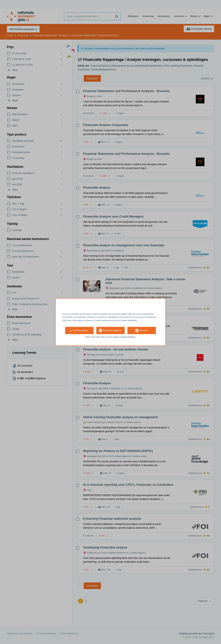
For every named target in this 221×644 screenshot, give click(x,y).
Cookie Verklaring (129, 320)
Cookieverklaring (127, 337)
